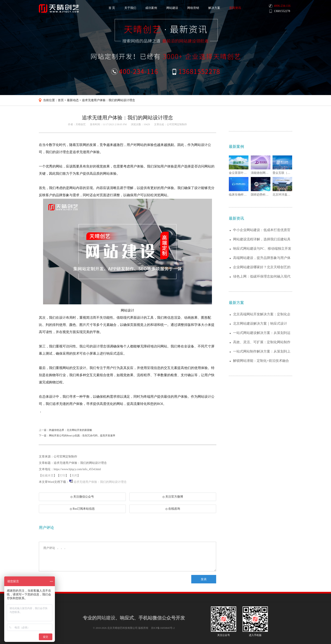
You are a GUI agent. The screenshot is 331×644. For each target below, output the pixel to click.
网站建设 (172, 8)
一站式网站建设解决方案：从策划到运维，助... (262, 333)
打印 (62, 476)
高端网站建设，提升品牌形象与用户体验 (262, 258)
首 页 (112, 8)
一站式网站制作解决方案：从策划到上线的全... (262, 352)
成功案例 (151, 8)
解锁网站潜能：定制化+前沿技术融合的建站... (261, 361)
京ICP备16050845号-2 (163, 628)
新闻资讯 (235, 8)
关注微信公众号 (82, 498)
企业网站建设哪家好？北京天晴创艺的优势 (262, 267)
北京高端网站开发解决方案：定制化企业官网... (262, 314)
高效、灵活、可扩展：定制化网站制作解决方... (262, 342)
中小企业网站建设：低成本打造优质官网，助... (262, 230)
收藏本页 (48, 476)
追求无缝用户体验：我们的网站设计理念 (109, 100)
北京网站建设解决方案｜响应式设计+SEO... (260, 324)
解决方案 (214, 8)
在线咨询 (173, 509)
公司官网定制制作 (177, 124)
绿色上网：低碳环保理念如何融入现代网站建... (262, 277)
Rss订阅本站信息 (82, 509)
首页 (61, 100)
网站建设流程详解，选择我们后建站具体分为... (262, 239)
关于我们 (130, 8)
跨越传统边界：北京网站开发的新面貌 (71, 430)
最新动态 (73, 100)
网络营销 (193, 8)
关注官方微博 (173, 497)
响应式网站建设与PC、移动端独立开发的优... (262, 249)
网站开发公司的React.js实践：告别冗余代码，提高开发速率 (82, 436)
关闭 (74, 476)
